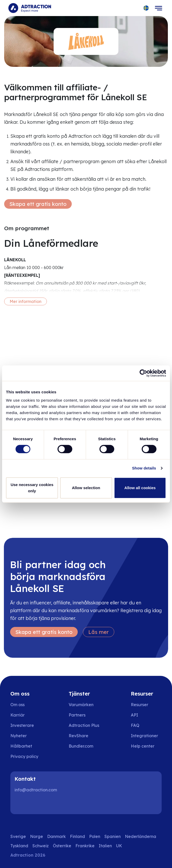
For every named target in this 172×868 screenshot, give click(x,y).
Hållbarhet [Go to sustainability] (21, 746)
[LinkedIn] (21, 804)
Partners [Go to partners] (77, 715)
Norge (37, 836)
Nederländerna (141, 836)
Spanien (113, 836)
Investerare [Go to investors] (22, 725)
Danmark (56, 836)
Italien (105, 846)
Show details (144, 468)
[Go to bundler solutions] (85, 746)
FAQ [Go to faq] (135, 725)
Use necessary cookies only (32, 488)
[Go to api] (146, 715)
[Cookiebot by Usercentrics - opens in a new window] (143, 373)
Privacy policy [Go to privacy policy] (24, 756)
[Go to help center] (146, 746)
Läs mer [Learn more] (99, 632)
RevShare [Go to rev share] (78, 736)
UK (119, 846)
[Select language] (146, 8)
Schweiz (41, 846)
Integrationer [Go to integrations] (144, 736)
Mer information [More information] (26, 301)
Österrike (62, 846)
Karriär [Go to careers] (17, 715)
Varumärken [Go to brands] (81, 705)
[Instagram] (37, 804)
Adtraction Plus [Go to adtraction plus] (84, 725)
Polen (95, 836)
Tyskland (19, 846)
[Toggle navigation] (159, 8)
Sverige (18, 836)
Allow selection (86, 488)
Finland (77, 836)
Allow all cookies (140, 488)
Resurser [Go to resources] (139, 705)
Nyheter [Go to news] (19, 736)
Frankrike (85, 846)
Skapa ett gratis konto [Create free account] (38, 204)
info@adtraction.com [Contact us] (36, 790)
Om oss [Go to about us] (17, 705)
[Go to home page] (30, 8)
